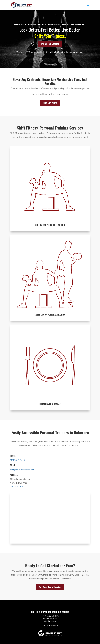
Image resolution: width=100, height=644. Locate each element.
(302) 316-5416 (17, 460)
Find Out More (50, 103)
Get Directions (17, 486)
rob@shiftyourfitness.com (22, 470)
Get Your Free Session (50, 587)
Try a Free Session (50, 44)
